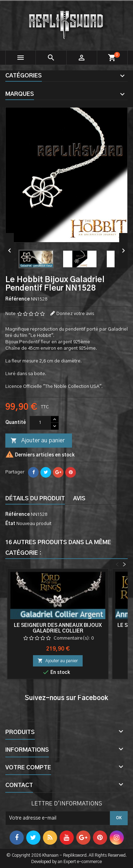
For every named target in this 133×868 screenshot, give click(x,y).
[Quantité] (40, 423)
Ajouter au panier (38, 441)
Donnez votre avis (75, 314)
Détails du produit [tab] (35, 499)
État (10, 524)
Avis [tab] (79, 499)
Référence (18, 299)
